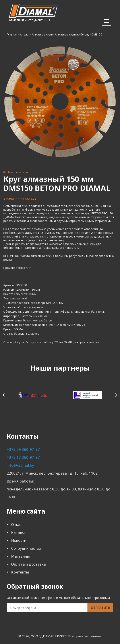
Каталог (18, 532)
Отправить (100, 608)
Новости (19, 540)
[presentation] (4, 394)
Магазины (20, 556)
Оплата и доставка (28, 564)
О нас (16, 524)
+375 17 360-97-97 (23, 457)
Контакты (20, 572)
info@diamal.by (20, 465)
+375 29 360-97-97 (23, 449)
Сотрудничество (26, 548)
